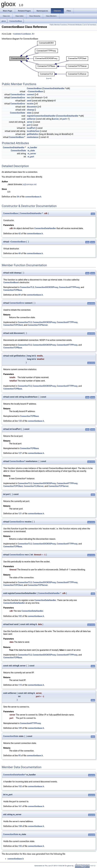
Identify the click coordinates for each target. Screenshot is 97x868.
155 (20, 846)
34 (18, 197)
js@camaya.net (30, 184)
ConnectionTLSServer (34, 486)
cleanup (30, 110)
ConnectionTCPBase (13, 290)
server (56, 119)
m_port (31, 157)
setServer (31, 119)
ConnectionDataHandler (54, 88)
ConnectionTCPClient (13, 325)
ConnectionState (18, 113)
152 (20, 786)
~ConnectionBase (35, 91)
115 (20, 685)
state (29, 113)
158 (20, 826)
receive (30, 104)
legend (49, 78)
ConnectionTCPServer (38, 325)
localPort (31, 128)
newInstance (33, 137)
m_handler (32, 147)
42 (19, 234)
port (64, 119)
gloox (4, 21)
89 (19, 295)
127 (20, 453)
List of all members (90, 25)
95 (19, 756)
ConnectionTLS (27, 287)
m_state (31, 151)
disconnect (32, 107)
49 (19, 253)
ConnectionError (18, 94)
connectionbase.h (24, 34)
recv (29, 98)
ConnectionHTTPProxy (69, 287)
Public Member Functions (58, 25)
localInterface (33, 131)
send (29, 101)
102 (20, 616)
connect (30, 94)
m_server (32, 154)
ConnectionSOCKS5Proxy (47, 287)
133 (20, 421)
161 (20, 806)
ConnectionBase (16, 21)
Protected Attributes (75, 25)
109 (20, 728)
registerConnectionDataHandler (41, 116)
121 (20, 514)
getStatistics (33, 134)
